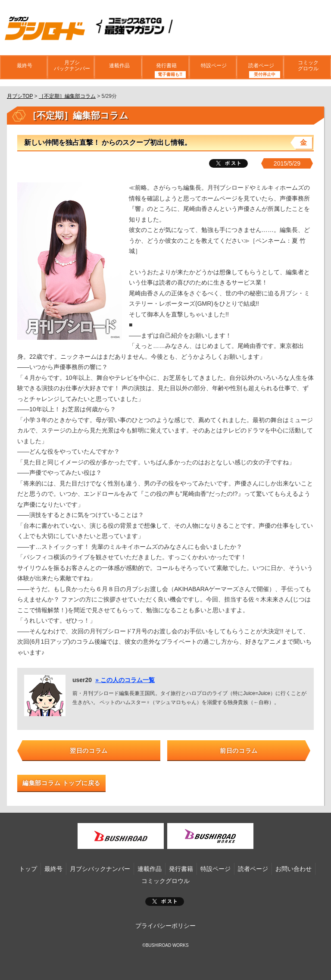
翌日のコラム (89, 751)
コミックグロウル (307, 66)
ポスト (165, 902)
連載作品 (118, 67)
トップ (28, 869)
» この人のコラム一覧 (125, 680)
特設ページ (213, 67)
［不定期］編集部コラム (67, 96)
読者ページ (260, 67)
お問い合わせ (294, 869)
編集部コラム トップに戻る (61, 783)
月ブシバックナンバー (71, 66)
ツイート (228, 163)
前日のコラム (239, 751)
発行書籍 (165, 67)
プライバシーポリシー (165, 926)
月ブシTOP (20, 96)
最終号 (24, 67)
